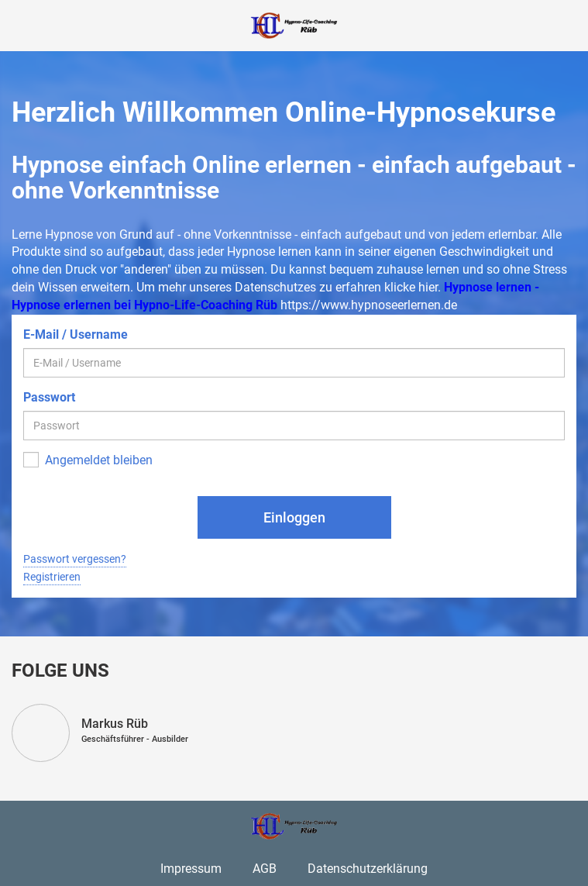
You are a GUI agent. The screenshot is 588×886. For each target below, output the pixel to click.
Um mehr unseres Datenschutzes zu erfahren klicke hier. (289, 287)
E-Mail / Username (76, 334)
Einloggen (294, 517)
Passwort (49, 397)
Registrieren (52, 577)
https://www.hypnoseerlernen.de (369, 305)
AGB (265, 869)
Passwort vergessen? (75, 559)
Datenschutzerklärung (368, 869)
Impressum (191, 869)
